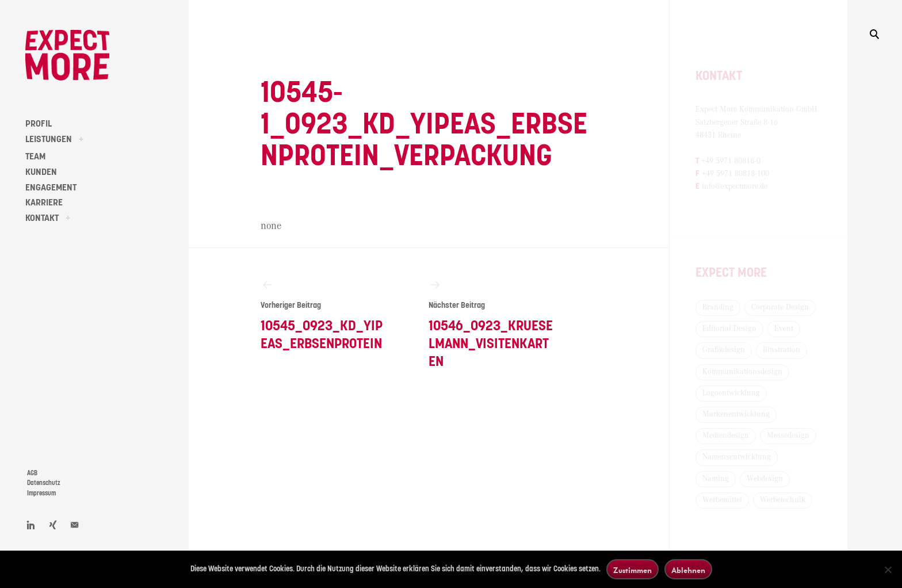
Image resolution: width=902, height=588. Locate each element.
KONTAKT (42, 218)
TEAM (35, 156)
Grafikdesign (724, 350)
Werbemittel (722, 500)
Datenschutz (44, 483)
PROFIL (39, 124)
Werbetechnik (783, 500)
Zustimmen (632, 570)
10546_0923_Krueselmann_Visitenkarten (492, 323)
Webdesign (765, 479)
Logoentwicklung (731, 393)
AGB (32, 473)
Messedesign (788, 436)
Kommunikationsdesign (742, 372)
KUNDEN (41, 172)
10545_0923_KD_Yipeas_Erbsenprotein (324, 314)
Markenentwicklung (736, 414)
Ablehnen (688, 570)
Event (784, 329)
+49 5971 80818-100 (735, 174)
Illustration (781, 350)
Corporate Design (780, 307)
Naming (716, 479)
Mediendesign (726, 436)
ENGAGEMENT (51, 188)
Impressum (41, 493)
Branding (718, 307)
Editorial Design (729, 329)
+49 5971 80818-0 (731, 161)
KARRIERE (44, 203)
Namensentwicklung (737, 457)
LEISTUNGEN (49, 139)
